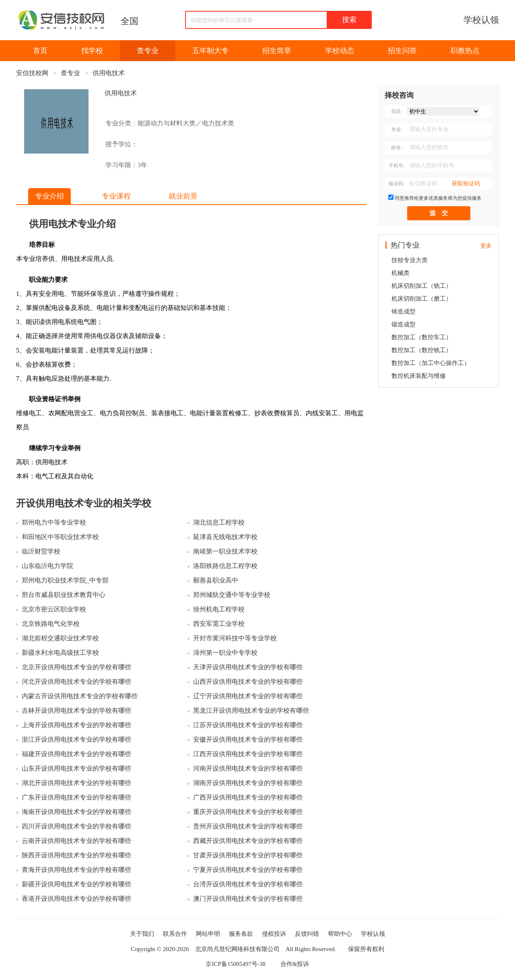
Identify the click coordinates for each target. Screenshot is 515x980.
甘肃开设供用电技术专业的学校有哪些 (248, 855)
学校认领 (481, 20)
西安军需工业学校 (219, 624)
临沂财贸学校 (41, 551)
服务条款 (241, 934)
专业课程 (116, 196)
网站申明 (208, 934)
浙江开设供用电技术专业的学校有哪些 (76, 739)
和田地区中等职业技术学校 (60, 537)
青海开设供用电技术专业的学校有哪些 (76, 870)
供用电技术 (109, 73)
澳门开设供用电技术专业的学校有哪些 (248, 899)
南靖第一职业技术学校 (225, 551)
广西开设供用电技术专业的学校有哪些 (248, 797)
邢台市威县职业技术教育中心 (64, 595)
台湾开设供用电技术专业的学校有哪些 (248, 884)
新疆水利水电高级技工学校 (60, 653)
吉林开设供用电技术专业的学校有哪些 (76, 710)
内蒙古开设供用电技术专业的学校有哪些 (80, 696)
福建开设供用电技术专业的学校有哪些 (76, 754)
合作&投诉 (295, 964)
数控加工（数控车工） (422, 337)
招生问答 (402, 51)
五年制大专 (210, 51)
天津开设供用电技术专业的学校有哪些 (248, 667)
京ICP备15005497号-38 (235, 964)
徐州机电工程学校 (219, 609)
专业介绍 (49, 196)
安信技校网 (32, 73)
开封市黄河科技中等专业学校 (235, 638)
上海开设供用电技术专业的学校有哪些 (76, 725)
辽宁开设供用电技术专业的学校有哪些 (248, 696)
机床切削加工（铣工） (422, 286)
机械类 (401, 273)
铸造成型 (404, 312)
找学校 (92, 51)
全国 (130, 21)
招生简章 (277, 51)
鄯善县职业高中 (216, 580)
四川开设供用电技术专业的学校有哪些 (76, 826)
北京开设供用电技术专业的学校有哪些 (76, 667)
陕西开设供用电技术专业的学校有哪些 (76, 855)
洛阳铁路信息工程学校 (225, 566)
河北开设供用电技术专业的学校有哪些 (76, 682)
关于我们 (142, 934)
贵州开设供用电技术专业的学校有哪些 (248, 826)
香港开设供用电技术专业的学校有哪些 (76, 899)
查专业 (148, 51)
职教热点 (465, 51)
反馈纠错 (307, 934)
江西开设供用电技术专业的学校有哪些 (248, 754)
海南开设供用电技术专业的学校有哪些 (76, 812)
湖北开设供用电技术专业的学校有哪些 (76, 783)
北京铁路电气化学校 (51, 624)
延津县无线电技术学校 (225, 537)
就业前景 (183, 196)
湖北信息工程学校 (219, 522)
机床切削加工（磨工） (422, 299)
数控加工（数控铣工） (422, 350)
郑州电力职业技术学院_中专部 (65, 580)
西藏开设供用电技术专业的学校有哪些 (248, 841)
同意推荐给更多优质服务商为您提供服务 (438, 198)
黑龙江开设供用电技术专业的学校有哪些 (251, 710)
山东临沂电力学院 (47, 566)
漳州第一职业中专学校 (225, 653)
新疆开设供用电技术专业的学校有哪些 (76, 884)
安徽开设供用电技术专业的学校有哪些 (248, 739)
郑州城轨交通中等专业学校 (232, 595)
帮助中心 (340, 934)
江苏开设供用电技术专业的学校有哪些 (248, 725)
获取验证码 (466, 183)
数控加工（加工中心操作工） (431, 363)
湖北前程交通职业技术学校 (60, 638)
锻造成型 (404, 324)
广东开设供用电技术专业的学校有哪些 (76, 797)
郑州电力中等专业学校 (54, 522)
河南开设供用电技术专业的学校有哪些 (248, 768)
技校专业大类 (410, 260)
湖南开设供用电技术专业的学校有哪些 (248, 783)
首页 (40, 51)
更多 (486, 246)
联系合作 (175, 934)
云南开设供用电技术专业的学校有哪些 (76, 841)
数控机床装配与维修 (419, 376)
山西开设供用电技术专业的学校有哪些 (248, 682)
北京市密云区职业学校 (54, 609)
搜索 (349, 20)
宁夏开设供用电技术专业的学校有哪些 (248, 870)
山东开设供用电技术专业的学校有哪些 (76, 768)
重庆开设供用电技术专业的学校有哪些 (248, 812)
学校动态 (340, 51)
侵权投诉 (274, 934)
